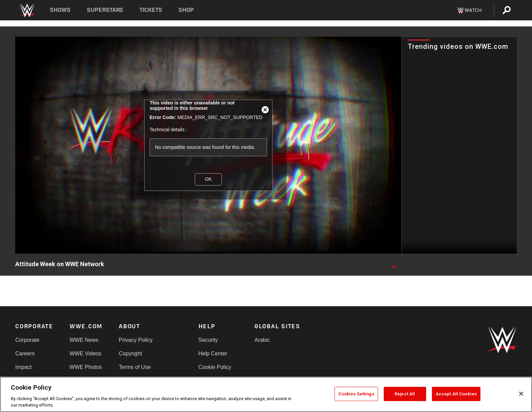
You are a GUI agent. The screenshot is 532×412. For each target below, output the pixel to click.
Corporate (27, 340)
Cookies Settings (356, 394)
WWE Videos (85, 354)
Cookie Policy (215, 367)
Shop (186, 10)
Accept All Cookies (456, 394)
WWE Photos (86, 367)
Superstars (105, 10)
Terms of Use (135, 367)
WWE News (84, 340)
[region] (266, 394)
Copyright (130, 354)
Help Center (213, 354)
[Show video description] (394, 264)
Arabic (262, 340)
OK (208, 179)
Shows (60, 10)
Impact (23, 367)
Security (208, 340)
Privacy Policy (136, 340)
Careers (25, 354)
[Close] (521, 394)
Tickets (151, 10)
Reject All (405, 394)
